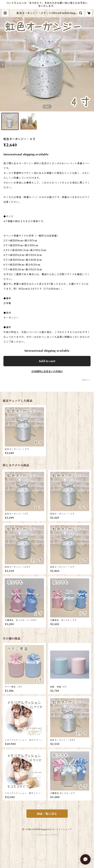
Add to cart (47, 361)
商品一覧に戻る (47, 814)
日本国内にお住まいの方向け (47, 371)
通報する (86, 380)
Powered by (47, 835)
